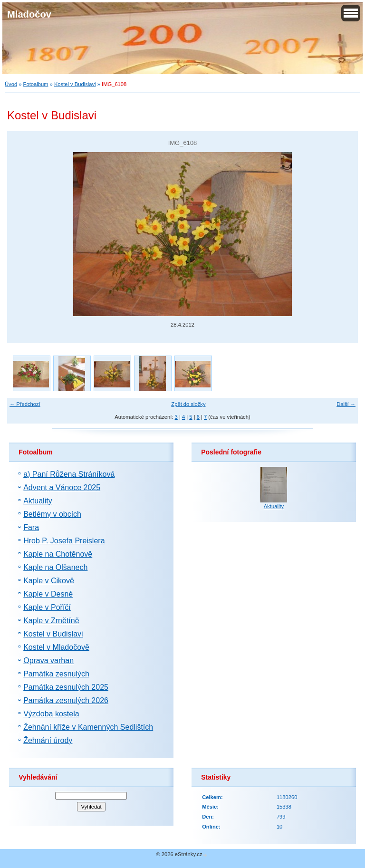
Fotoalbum (36, 84)
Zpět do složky (188, 404)
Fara (31, 527)
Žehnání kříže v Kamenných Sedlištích (88, 727)
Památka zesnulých (56, 674)
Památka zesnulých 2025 (66, 687)
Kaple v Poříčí (47, 607)
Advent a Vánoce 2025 (62, 487)
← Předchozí (25, 404)
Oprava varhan (48, 661)
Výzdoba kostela (51, 714)
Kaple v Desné (48, 594)
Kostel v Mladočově (56, 647)
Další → (346, 404)
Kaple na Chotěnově (58, 554)
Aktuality (38, 501)
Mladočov (29, 14)
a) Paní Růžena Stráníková (69, 474)
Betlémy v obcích (52, 514)
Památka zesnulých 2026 (66, 700)
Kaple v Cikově (49, 581)
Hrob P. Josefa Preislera (64, 541)
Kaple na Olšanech (55, 567)
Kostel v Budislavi (75, 84)
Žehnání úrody (48, 740)
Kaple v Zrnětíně (51, 621)
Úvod (11, 84)
